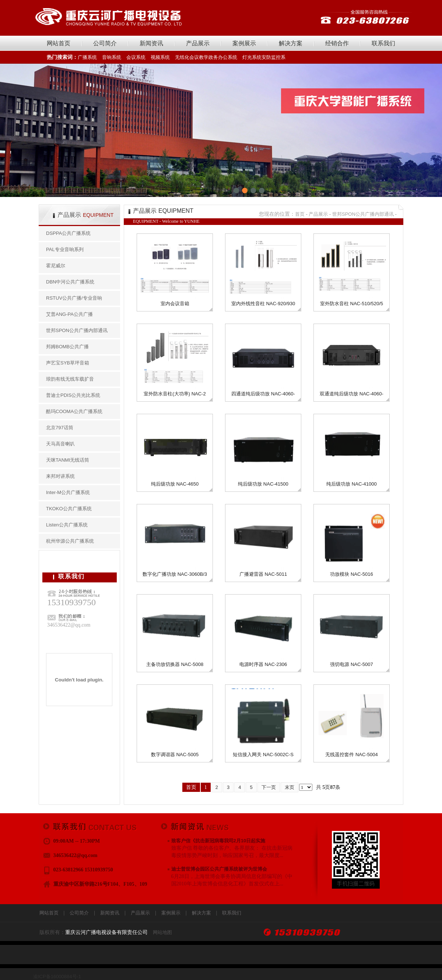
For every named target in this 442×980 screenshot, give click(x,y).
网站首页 (59, 43)
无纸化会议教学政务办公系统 (206, 57)
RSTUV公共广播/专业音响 (74, 298)
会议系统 (136, 57)
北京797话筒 (60, 428)
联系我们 (383, 43)
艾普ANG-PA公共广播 (69, 314)
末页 (290, 787)
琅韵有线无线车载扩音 (70, 379)
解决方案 (291, 43)
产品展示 (198, 43)
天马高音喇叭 (60, 444)
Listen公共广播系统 (67, 525)
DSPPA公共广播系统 (68, 233)
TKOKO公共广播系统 (69, 509)
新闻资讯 (151, 43)
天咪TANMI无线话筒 (68, 460)
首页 (300, 214)
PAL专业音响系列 (65, 249)
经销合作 (337, 43)
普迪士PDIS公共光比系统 (73, 395)
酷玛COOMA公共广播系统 (74, 411)
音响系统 (112, 57)
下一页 (269, 787)
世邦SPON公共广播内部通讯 (77, 330)
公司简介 (105, 43)
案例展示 (244, 43)
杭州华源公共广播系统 (70, 541)
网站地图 (162, 932)
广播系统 (87, 57)
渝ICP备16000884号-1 (57, 977)
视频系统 (160, 57)
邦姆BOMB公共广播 (67, 347)
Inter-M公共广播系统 (68, 492)
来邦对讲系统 (60, 476)
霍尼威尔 (56, 266)
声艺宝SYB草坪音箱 (68, 363)
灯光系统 (252, 57)
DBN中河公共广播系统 (70, 282)
